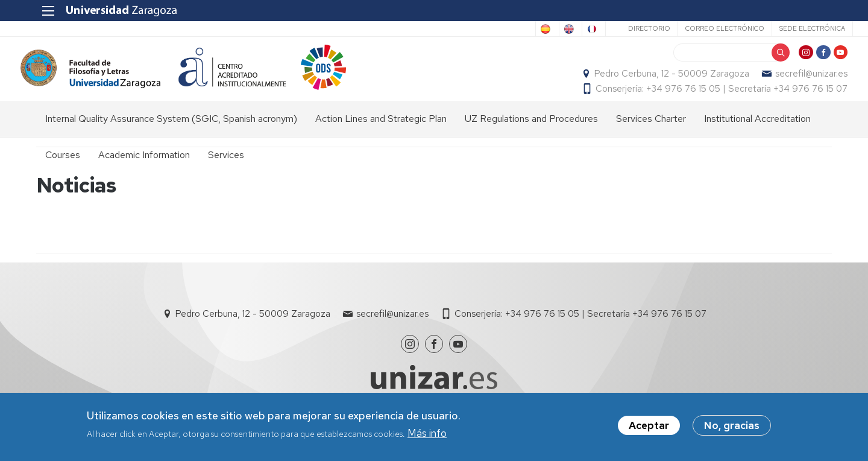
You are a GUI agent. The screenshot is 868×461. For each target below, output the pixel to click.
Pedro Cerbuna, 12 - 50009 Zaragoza (656, 82)
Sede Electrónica (791, 28)
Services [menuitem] (226, 172)
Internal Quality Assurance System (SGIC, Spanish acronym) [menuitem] (171, 136)
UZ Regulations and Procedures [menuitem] (531, 136)
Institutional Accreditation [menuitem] (757, 136)
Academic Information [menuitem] (144, 172)
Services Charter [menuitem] (651, 136)
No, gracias (732, 425)
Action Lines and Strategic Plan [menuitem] (381, 136)
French (568, 29)
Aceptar (649, 425)
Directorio (628, 28)
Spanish (472, 29)
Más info (427, 433)
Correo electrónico (704, 28)
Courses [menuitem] (63, 172)
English (521, 29)
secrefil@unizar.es (796, 82)
